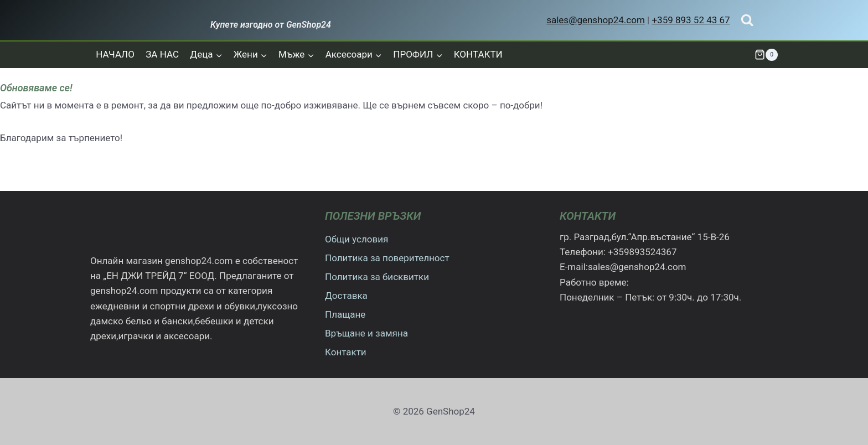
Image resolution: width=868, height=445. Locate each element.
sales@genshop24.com (596, 20)
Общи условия (356, 239)
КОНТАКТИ (478, 54)
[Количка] (766, 55)
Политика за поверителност (387, 258)
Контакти (346, 352)
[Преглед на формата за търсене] (747, 20)
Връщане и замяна (366, 333)
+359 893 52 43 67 (691, 20)
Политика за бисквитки (377, 277)
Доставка (346, 296)
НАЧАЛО (115, 54)
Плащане (345, 314)
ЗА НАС (162, 54)
